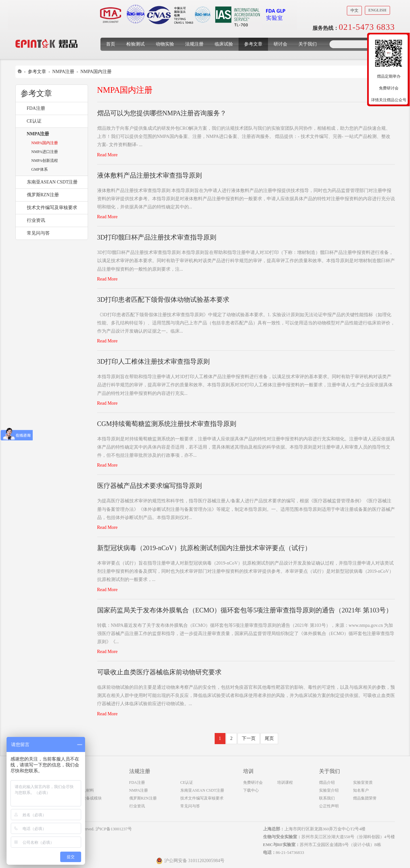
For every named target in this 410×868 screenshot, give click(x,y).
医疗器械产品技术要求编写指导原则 (150, 486)
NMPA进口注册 (45, 152)
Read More (107, 155)
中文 (354, 10)
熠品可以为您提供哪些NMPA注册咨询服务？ (162, 113)
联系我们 (327, 798)
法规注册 (194, 44)
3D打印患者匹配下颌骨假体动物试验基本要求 (163, 299)
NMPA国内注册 (96, 72)
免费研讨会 (253, 782)
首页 (111, 44)
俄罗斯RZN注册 (43, 195)
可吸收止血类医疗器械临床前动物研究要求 (159, 672)
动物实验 (165, 44)
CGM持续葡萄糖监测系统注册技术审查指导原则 (167, 424)
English (377, 10)
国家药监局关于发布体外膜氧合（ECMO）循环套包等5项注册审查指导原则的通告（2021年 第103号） (245, 610)
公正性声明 (329, 806)
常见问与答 (38, 233)
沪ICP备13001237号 (114, 829)
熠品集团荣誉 (365, 798)
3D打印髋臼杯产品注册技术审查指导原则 (157, 237)
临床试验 (224, 44)
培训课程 (285, 782)
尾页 (269, 738)
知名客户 (361, 790)
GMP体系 (40, 169)
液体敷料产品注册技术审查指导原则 (150, 175)
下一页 (249, 738)
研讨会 (280, 44)
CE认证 (34, 121)
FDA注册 (36, 108)
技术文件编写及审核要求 (52, 208)
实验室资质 (363, 782)
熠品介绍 (327, 782)
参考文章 (253, 44)
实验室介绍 (329, 790)
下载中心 (251, 790)
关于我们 (308, 44)
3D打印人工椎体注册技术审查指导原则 (153, 361)
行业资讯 (36, 220)
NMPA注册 (63, 72)
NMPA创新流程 (45, 161)
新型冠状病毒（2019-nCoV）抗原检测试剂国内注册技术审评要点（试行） (204, 548)
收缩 (363, 74)
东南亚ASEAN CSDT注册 (52, 182)
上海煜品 (47, 34)
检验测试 (135, 44)
